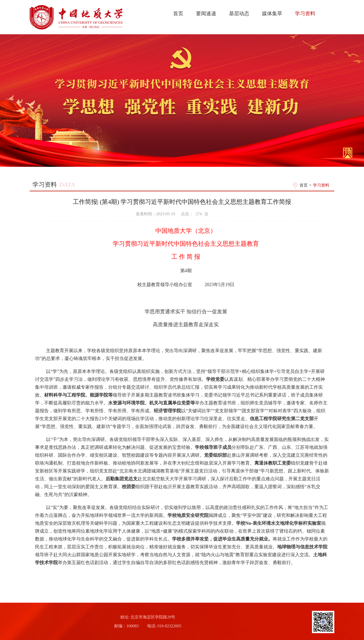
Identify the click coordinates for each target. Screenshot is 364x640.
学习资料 (305, 13)
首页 (178, 13)
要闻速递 (206, 13)
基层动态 (239, 13)
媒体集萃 (272, 13)
